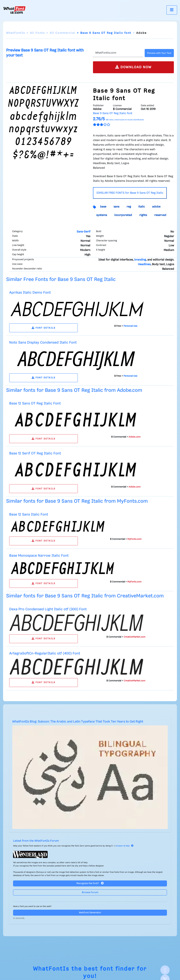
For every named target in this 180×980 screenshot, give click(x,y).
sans (116, 207)
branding (140, 260)
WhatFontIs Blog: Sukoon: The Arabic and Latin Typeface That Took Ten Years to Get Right (78, 722)
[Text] (118, 53)
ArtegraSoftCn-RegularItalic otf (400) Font (45, 653)
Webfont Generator (90, 913)
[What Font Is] (14, 10)
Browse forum (90, 892)
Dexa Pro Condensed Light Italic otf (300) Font (48, 609)
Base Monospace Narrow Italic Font (39, 556)
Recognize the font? (90, 883)
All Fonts (37, 33)
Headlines (144, 264)
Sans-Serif (83, 232)
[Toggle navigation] (172, 10)
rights (143, 215)
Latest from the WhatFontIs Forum (36, 841)
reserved (160, 215)
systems (102, 215)
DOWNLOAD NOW (133, 67)
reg (129, 207)
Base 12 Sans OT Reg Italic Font (35, 403)
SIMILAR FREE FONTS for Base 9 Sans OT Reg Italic (130, 193)
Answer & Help (125, 846)
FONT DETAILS (44, 328)
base (103, 207)
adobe (156, 207)
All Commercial (63, 33)
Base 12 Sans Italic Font (29, 514)
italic (142, 207)
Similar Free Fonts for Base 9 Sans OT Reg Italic (61, 279)
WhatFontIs (16, 33)
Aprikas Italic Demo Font (30, 293)
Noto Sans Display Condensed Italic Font (43, 343)
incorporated (123, 215)
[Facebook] (165, 970)
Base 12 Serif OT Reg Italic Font (35, 453)
